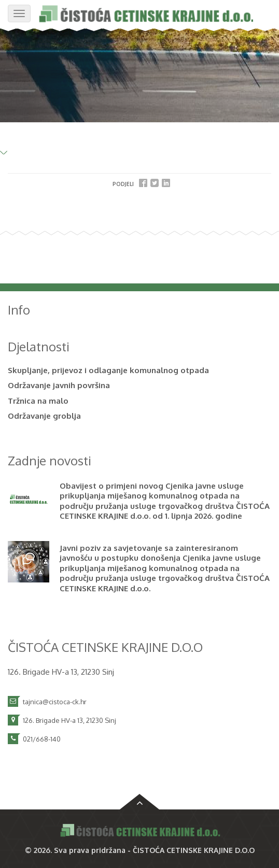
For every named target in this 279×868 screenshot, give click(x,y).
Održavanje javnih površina (59, 385)
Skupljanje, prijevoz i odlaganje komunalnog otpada (108, 370)
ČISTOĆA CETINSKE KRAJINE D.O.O (194, 850)
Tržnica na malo (38, 401)
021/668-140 (42, 739)
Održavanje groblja (44, 416)
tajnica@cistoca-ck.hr (55, 702)
